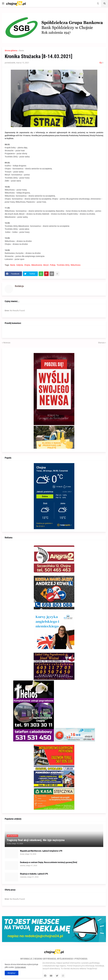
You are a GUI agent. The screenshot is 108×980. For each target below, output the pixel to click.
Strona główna (11, 51)
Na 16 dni (40, 526)
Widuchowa (75, 265)
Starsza (101, 343)
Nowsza (7, 343)
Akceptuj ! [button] (12, 973)
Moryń (46, 265)
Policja (53, 265)
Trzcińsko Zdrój (63, 265)
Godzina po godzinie (44, 523)
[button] (3, 4)
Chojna (27, 265)
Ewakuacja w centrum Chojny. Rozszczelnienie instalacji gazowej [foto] (49, 862)
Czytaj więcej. (20, 967)
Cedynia (20, 265)
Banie (21, 51)
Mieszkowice (37, 265)
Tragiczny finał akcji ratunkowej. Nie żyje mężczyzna (36, 840)
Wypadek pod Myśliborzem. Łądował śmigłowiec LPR (41, 851)
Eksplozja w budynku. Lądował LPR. (34, 874)
